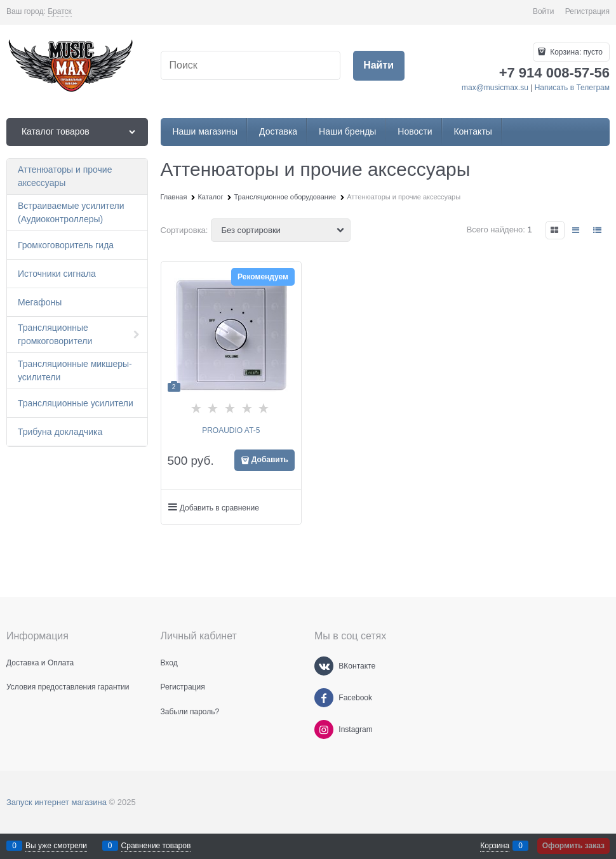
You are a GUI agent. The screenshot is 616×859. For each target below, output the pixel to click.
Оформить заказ (573, 846)
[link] (60, 12)
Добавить (270, 460)
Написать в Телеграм (572, 88)
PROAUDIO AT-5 (231, 430)
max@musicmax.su (495, 88)
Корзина (495, 846)
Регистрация (587, 11)
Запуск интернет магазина (57, 802)
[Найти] (379, 66)
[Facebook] (324, 698)
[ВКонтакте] (324, 666)
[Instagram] (324, 729)
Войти (544, 11)
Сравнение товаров (156, 846)
